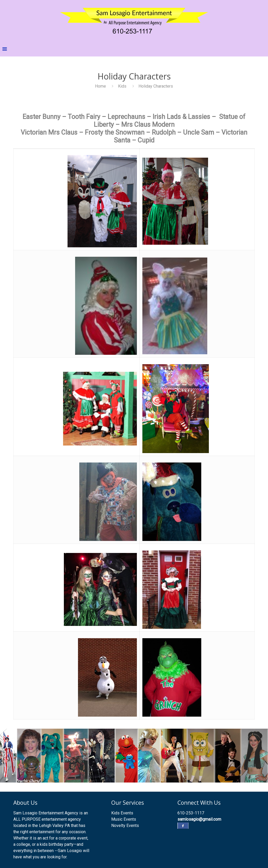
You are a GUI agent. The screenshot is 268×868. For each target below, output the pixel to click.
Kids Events (122, 813)
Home (100, 86)
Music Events (124, 819)
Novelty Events (125, 826)
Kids (122, 86)
